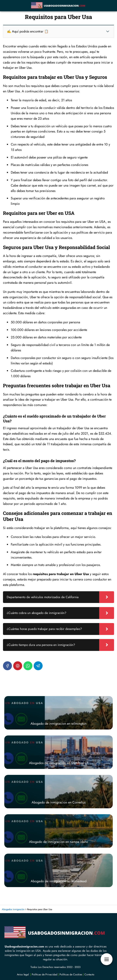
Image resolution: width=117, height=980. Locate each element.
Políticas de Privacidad (45, 974)
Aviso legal (23, 974)
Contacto (89, 974)
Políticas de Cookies (71, 974)
